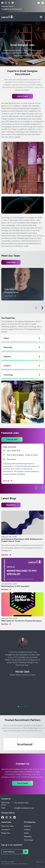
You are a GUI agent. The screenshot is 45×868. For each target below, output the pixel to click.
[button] (42, 308)
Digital (26, 833)
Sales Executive (10, 447)
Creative (27, 830)
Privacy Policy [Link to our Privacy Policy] (5, 864)
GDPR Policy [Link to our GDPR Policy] (14, 864)
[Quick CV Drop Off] (39, 3)
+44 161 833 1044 (21, 803)
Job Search (6, 830)
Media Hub (6, 833)
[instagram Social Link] (6, 3)
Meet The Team (7, 826)
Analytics (27, 826)
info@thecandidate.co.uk (11, 9)
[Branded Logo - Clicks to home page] (7, 17)
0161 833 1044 (7, 6)
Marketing (28, 837)
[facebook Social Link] (2, 3)
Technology (28, 840)
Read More (11, 505)
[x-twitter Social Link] (9, 3)
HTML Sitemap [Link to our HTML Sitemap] (23, 864)
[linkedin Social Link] (13, 3)
